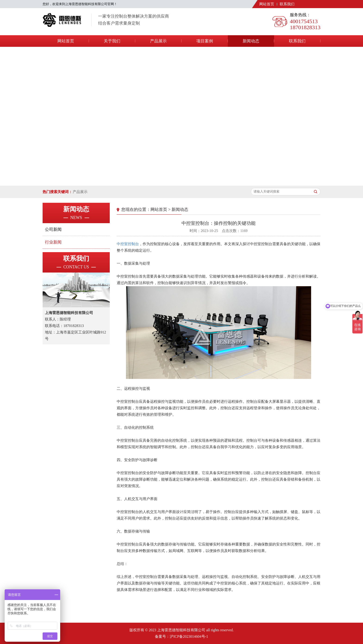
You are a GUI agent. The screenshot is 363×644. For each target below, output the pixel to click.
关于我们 (112, 41)
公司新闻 (53, 229)
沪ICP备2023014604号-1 (189, 636)
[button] (176, 181)
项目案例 (205, 41)
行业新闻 (53, 242)
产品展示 (158, 41)
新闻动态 (251, 41)
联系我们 (287, 4)
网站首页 (267, 4)
